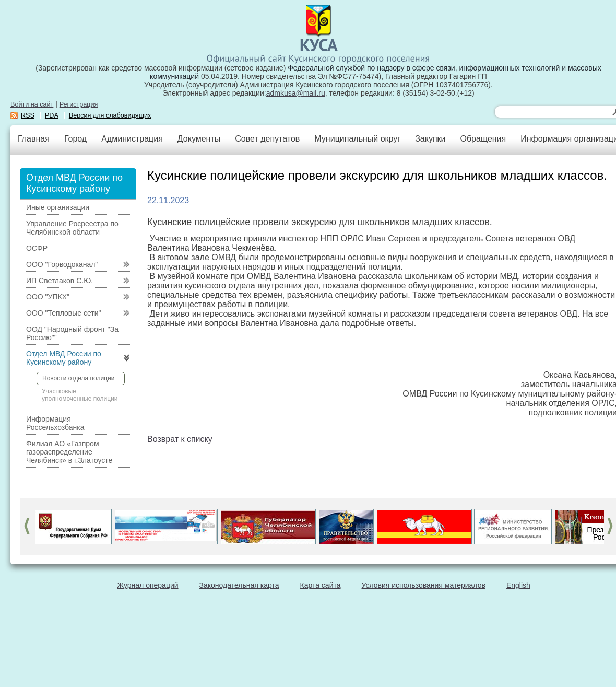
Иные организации (58, 207)
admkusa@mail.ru (296, 93)
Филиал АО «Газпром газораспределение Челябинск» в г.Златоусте (69, 452)
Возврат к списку (180, 439)
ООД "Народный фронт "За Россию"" (72, 333)
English (518, 585)
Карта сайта (321, 585)
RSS (28, 115)
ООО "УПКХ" (48, 297)
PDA (52, 115)
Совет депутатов (267, 139)
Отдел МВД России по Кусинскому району (64, 358)
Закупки (430, 139)
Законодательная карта (239, 585)
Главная (34, 139)
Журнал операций (147, 585)
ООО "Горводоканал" (62, 264)
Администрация (132, 139)
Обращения (483, 139)
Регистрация (79, 104)
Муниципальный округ (357, 139)
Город (75, 139)
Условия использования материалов (424, 585)
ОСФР (37, 248)
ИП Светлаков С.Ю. (60, 281)
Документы (199, 139)
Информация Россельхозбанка (55, 423)
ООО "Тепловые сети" (63, 313)
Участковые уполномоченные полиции (80, 395)
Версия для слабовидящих (110, 115)
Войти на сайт (32, 104)
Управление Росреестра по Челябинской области (72, 228)
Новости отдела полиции (78, 378)
